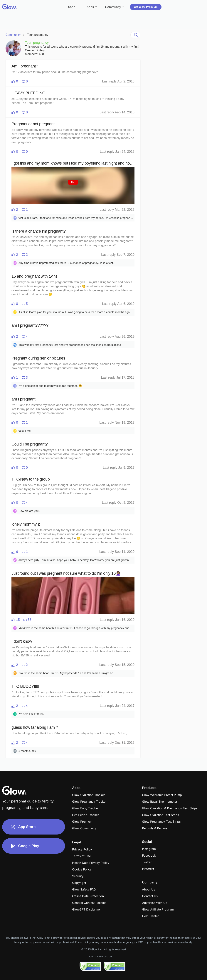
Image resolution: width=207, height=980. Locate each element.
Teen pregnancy (38, 35)
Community (13, 35)
